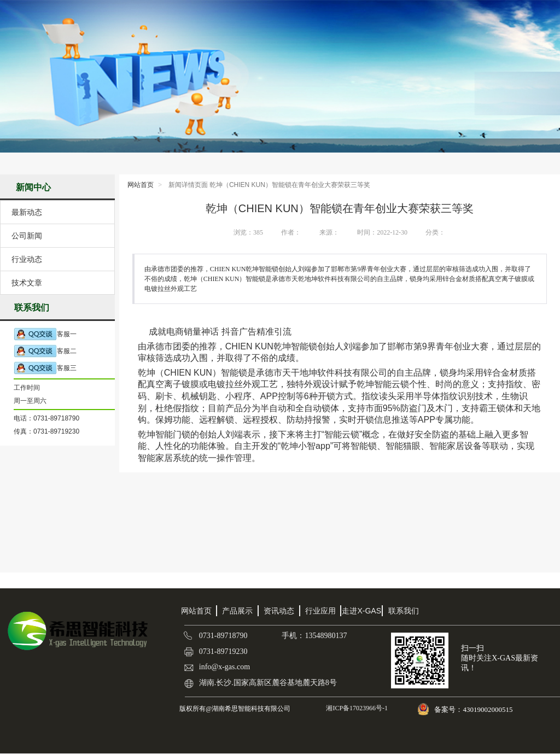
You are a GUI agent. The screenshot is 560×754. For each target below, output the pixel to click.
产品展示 (237, 611)
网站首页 (141, 185)
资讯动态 (279, 611)
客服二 (45, 351)
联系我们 (404, 611)
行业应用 (320, 611)
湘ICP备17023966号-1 (356, 708)
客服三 (45, 368)
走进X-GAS (361, 611)
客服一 (45, 334)
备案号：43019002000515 (474, 709)
